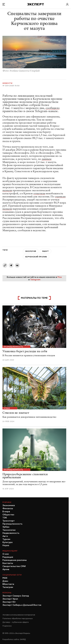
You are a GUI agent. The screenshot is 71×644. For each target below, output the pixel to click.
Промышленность (13, 347)
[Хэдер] (36, 4)
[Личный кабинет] (67, 4)
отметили (39, 193)
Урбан (7, 408)
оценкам (60, 197)
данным (47, 159)
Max (60, 277)
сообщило (53, 108)
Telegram (35, 279)
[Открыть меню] (4, 4)
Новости (7, 83)
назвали (7, 190)
